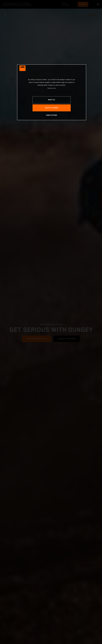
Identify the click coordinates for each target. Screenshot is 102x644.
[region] (52, 92)
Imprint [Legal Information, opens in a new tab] (54, 88)
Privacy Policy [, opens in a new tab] (50, 88)
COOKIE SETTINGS (52, 115)
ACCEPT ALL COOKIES (52, 108)
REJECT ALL (52, 100)
